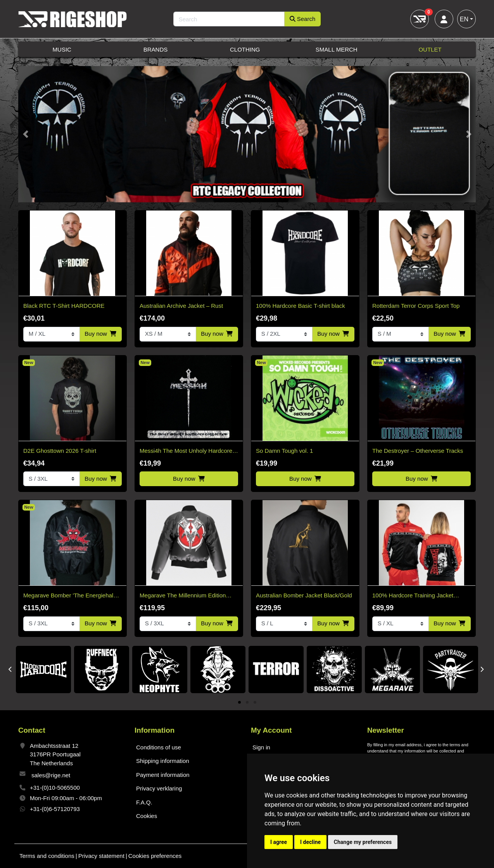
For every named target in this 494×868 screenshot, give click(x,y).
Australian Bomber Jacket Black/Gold (304, 595)
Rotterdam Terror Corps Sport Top (416, 306)
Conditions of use (159, 747)
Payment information (163, 775)
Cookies (147, 816)
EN (464, 19)
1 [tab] (239, 703)
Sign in (261, 747)
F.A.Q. (144, 802)
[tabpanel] (43, 670)
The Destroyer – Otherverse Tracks (418, 451)
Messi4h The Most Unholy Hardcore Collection (186, 451)
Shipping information (163, 761)
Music (62, 49)
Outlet (430, 49)
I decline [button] (310, 842)
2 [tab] (247, 703)
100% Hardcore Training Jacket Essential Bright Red (413, 596)
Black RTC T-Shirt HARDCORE (64, 306)
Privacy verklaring (159, 788)
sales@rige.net (51, 775)
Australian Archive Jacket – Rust (181, 306)
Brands (156, 49)
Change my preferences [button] (363, 842)
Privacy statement (101, 856)
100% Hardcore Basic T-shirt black (301, 306)
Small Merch (337, 49)
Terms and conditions (47, 856)
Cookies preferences (155, 856)
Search (303, 19)
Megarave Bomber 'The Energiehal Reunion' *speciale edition (68, 596)
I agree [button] (279, 842)
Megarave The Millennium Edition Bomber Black (183, 596)
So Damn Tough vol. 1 (284, 451)
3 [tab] (255, 703)
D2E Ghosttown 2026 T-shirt (60, 451)
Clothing (245, 49)
